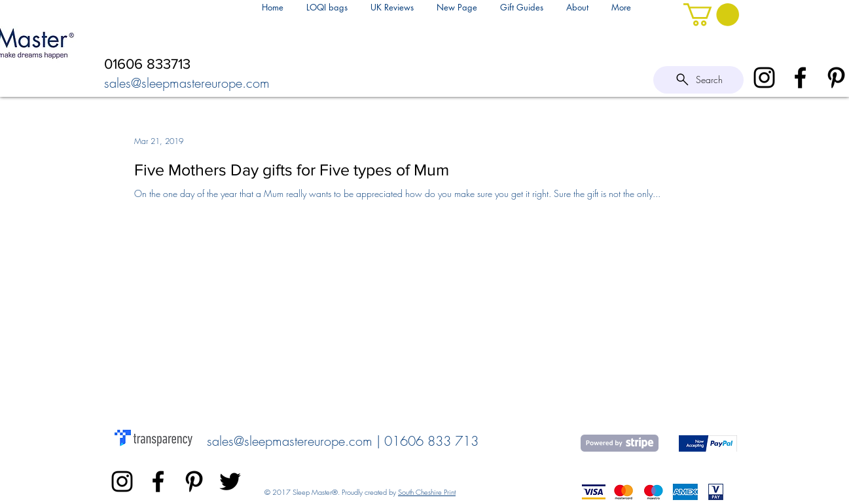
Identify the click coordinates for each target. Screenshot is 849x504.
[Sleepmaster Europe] (194, 481)
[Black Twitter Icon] (230, 481)
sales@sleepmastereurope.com (187, 83)
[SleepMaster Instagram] (764, 78)
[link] (711, 15)
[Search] (698, 80)
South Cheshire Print (427, 492)
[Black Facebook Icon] (800, 78)
